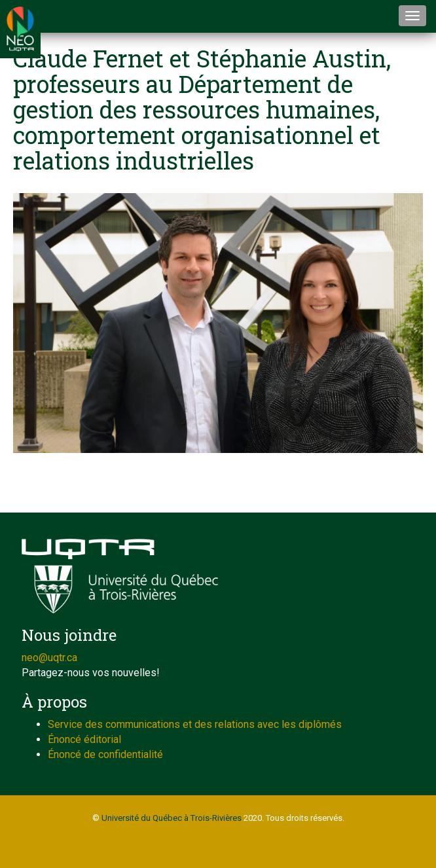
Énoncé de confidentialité (105, 754)
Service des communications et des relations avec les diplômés (195, 724)
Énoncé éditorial (84, 739)
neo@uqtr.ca (49, 658)
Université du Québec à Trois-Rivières (172, 818)
